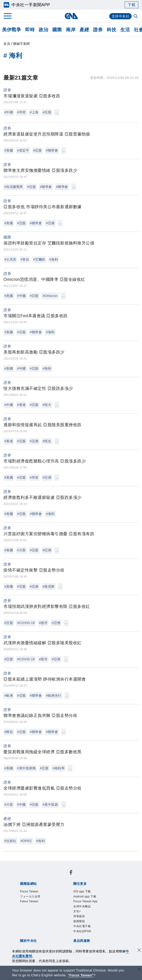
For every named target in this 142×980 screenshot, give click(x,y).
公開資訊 (60, 914)
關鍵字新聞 (22, 44)
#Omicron (50, 296)
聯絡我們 (73, 920)
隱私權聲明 (54, 920)
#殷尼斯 (49, 586)
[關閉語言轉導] (139, 970)
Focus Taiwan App (95, 889)
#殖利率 (59, 768)
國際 (57, 30)
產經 (84, 30)
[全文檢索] (136, 17)
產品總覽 (26, 933)
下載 (132, 5)
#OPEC (26, 841)
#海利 (54, 259)
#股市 (43, 623)
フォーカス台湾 (59, 877)
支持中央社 (120, 16)
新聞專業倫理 (107, 914)
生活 (125, 30)
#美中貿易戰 (26, 768)
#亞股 (47, 112)
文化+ (40, 895)
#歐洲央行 (53, 695)
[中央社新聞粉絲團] (19, 864)
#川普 (21, 550)
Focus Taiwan (31, 877)
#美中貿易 (50, 805)
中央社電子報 (93, 895)
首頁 (7, 44)
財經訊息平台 (99, 933)
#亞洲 (50, 223)
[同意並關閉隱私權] (139, 951)
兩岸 (71, 30)
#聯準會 (52, 150)
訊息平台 (77, 933)
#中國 (9, 112)
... (57, 112)
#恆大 (47, 405)
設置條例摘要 (82, 914)
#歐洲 (9, 695)
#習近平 (23, 150)
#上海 (34, 112)
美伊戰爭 (12, 30)
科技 (111, 30)
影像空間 (60, 933)
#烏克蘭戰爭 (14, 187)
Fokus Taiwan (88, 877)
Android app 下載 (60, 889)
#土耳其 (10, 259)
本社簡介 (26, 914)
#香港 (21, 405)
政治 (43, 30)
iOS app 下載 (31, 889)
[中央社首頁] (71, 16)
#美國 (9, 150)
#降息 (9, 732)
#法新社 (10, 841)
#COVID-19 (26, 623)
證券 (98, 30)
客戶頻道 (43, 933)
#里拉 (25, 259)
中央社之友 (33, 939)
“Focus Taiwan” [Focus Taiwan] (81, 975)
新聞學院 (71, 895)
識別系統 (43, 914)
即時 (30, 30)
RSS (48, 939)
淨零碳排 (54, 895)
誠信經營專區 (31, 920)
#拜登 (21, 112)
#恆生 (47, 441)
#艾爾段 (39, 259)
